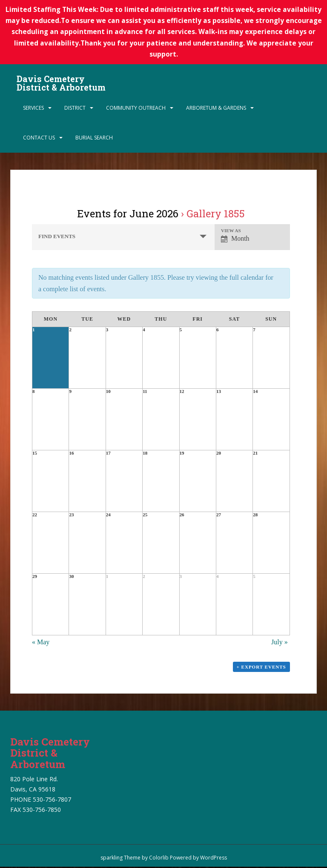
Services (33, 109)
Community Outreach (136, 109)
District (75, 109)
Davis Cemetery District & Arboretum (61, 82)
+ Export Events (261, 668)
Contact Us (39, 138)
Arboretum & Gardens (216, 109)
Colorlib (159, 859)
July (280, 643)
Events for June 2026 (128, 214)
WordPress (214, 859)
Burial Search (94, 138)
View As (231, 232)
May (41, 643)
